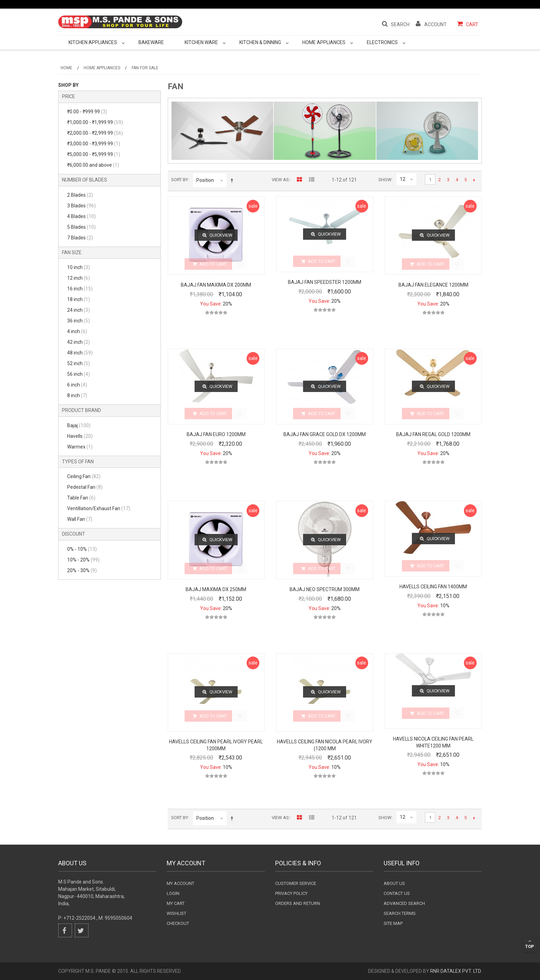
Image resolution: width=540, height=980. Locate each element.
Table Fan (81, 498)
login (173, 893)
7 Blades (80, 238)
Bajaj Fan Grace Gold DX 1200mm (325, 434)
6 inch (77, 385)
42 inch (79, 342)
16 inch (80, 289)
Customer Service (296, 883)
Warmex (80, 447)
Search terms (400, 913)
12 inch (79, 278)
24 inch (79, 310)
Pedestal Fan (85, 487)
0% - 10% (82, 549)
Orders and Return (298, 903)
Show (385, 180)
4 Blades (81, 216)
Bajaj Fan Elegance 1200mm (433, 285)
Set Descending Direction (233, 180)
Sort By (180, 180)
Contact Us (397, 893)
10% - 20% (83, 560)
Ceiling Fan (84, 476)
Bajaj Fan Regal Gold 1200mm (433, 434)
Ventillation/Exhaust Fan (99, 508)
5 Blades (81, 227)
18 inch (79, 299)
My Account (180, 883)
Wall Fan (80, 519)
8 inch (77, 395)
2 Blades (80, 195)
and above (93, 165)
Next (474, 180)
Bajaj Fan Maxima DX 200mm (216, 285)
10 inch (79, 267)
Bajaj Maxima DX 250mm (216, 589)
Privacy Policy (291, 893)
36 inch (79, 321)
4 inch (77, 331)
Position (205, 180)
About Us (394, 883)
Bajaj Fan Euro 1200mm (216, 434)
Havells (80, 436)
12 (403, 179)
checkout (178, 923)
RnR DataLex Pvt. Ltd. (456, 971)
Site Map (393, 923)
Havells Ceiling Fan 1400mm (433, 587)
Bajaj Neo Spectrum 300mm (325, 589)
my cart (176, 903)
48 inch (80, 353)
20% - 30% (82, 570)
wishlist (176, 913)
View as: (281, 180)
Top (530, 944)
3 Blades (81, 206)
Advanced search (404, 903)
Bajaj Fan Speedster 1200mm (325, 282)
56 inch (79, 374)
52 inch (79, 363)
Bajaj (79, 425)
